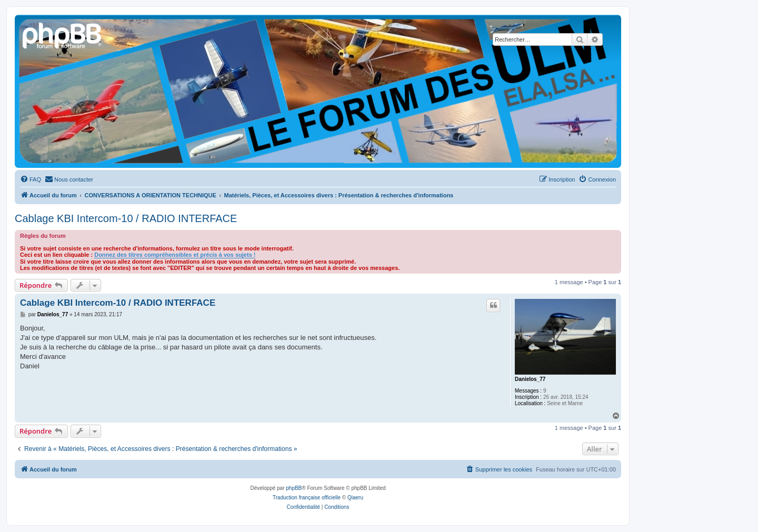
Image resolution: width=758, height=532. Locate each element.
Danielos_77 (530, 379)
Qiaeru (355, 498)
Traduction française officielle (307, 498)
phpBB (294, 488)
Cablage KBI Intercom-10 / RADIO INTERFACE (126, 218)
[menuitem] (31, 179)
